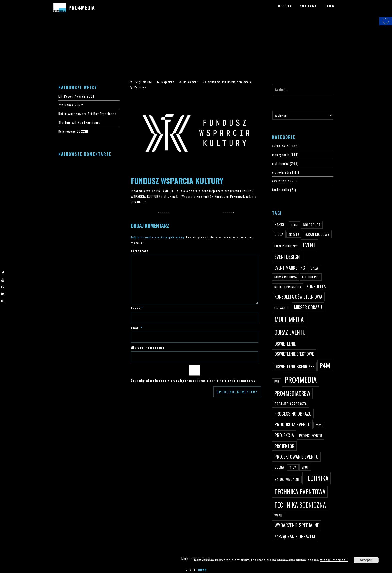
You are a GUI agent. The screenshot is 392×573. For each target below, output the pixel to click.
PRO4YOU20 (15, 43)
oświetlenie (281, 181)
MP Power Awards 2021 (76, 96)
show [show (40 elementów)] (293, 467)
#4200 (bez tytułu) (21, 37)
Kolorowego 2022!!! (73, 131)
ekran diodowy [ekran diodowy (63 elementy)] (317, 234)
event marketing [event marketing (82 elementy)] (290, 268)
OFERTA (285, 6)
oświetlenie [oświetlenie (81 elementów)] (285, 344)
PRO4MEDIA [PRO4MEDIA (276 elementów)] (301, 379)
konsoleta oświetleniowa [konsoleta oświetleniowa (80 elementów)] (298, 297)
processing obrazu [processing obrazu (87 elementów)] (293, 413)
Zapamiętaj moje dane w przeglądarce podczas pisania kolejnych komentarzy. (194, 380)
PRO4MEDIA (82, 8)
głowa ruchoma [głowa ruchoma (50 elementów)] (286, 277)
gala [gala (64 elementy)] (314, 268)
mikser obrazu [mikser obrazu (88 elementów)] (308, 307)
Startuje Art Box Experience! (80, 122)
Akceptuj (366, 560)
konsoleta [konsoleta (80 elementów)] (316, 286)
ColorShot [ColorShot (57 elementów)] (312, 225)
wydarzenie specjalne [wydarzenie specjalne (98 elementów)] (297, 525)
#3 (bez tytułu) (18, 32)
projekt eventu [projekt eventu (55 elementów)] (311, 435)
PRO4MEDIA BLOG (19, 54)
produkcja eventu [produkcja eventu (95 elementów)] (292, 424)
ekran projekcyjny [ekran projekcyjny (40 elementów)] (286, 246)
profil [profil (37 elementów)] (319, 425)
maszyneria (281, 155)
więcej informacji (334, 560)
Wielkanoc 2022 (71, 105)
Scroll (196, 570)
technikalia (281, 190)
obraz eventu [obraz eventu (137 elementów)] (290, 332)
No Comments (191, 82)
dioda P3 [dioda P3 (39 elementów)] (294, 235)
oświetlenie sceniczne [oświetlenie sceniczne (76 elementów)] (294, 366)
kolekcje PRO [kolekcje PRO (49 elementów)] (311, 277)
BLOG (330, 6)
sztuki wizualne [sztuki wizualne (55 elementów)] (287, 479)
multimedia (229, 82)
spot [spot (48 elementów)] (305, 467)
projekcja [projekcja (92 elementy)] (284, 435)
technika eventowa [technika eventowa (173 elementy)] (300, 491)
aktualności (214, 82)
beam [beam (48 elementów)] (294, 225)
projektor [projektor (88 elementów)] (284, 446)
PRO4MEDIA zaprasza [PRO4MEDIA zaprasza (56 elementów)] (291, 404)
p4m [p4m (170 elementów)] (325, 365)
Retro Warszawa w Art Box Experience (87, 114)
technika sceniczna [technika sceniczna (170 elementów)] (300, 505)
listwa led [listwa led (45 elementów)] (282, 308)
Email (137, 328)
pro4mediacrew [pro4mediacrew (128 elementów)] (292, 393)
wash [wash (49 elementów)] (278, 516)
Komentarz (140, 251)
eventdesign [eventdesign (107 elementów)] (287, 257)
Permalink (140, 87)
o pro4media (244, 82)
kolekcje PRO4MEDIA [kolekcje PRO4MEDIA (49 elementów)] (288, 287)
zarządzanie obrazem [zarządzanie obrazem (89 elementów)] (295, 536)
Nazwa (137, 308)
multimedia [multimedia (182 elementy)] (289, 319)
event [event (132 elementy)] (309, 245)
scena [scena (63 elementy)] (279, 467)
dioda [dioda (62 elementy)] (279, 234)
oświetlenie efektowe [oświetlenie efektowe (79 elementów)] (294, 354)
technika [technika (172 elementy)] (317, 478)
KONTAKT (308, 6)
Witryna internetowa (148, 347)
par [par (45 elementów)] (277, 381)
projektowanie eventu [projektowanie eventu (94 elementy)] (296, 456)
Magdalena (168, 82)
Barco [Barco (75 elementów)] (280, 225)
